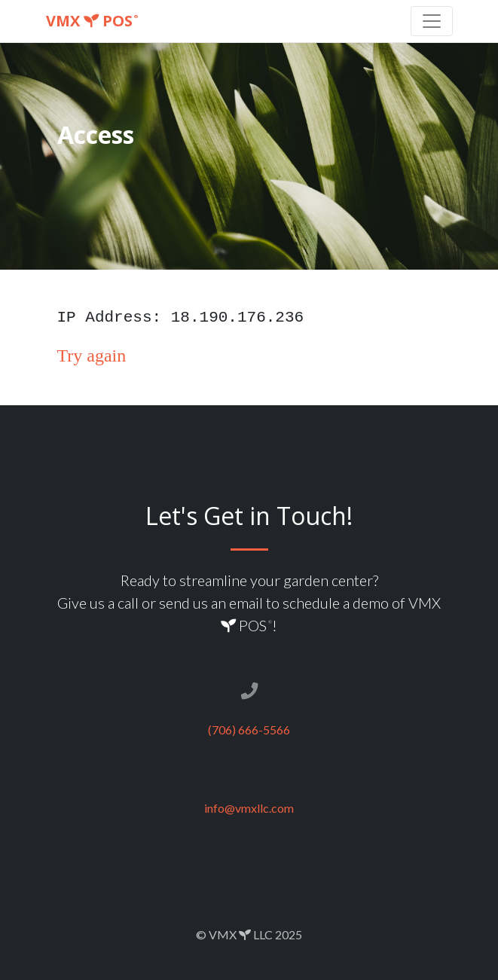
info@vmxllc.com (249, 808)
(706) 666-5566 (249, 730)
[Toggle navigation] (432, 21)
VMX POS (92, 21)
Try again (92, 356)
